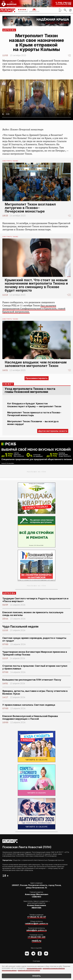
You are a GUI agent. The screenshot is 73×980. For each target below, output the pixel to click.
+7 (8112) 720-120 (36, 937)
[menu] (60, 10)
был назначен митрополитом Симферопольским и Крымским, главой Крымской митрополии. (34, 309)
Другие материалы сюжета (53, 431)
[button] (70, 10)
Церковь (9, 30)
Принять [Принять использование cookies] (36, 976)
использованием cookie (34, 968)
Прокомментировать (37, 378)
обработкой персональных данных (29, 970)
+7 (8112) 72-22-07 (37, 917)
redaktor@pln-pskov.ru (36, 924)
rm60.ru (36, 941)
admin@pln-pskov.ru (36, 930)
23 (69, 295)
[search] (65, 10)
